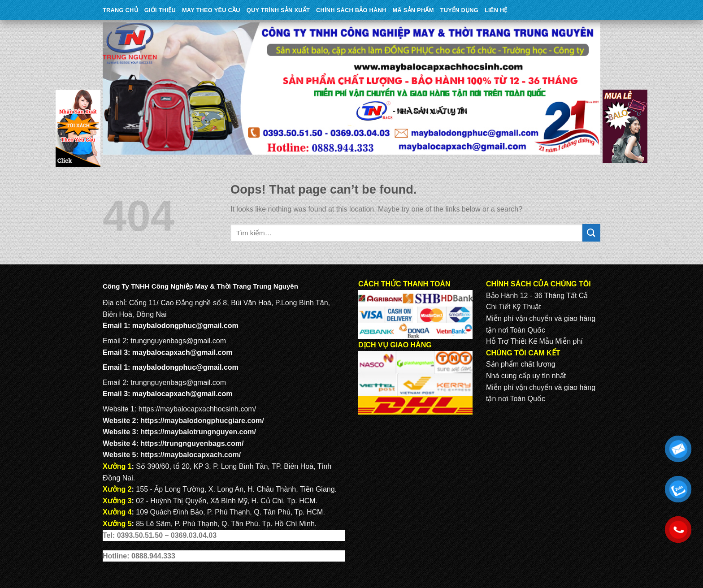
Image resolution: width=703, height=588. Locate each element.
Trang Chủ (120, 10)
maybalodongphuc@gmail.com (185, 326)
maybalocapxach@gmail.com (182, 352)
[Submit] (591, 233)
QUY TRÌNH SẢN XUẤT (278, 10)
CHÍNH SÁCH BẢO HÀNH (351, 10)
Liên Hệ (496, 10)
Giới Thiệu (160, 10)
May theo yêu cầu (211, 10)
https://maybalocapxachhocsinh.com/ (197, 409)
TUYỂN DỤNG (459, 10)
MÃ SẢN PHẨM (413, 10)
